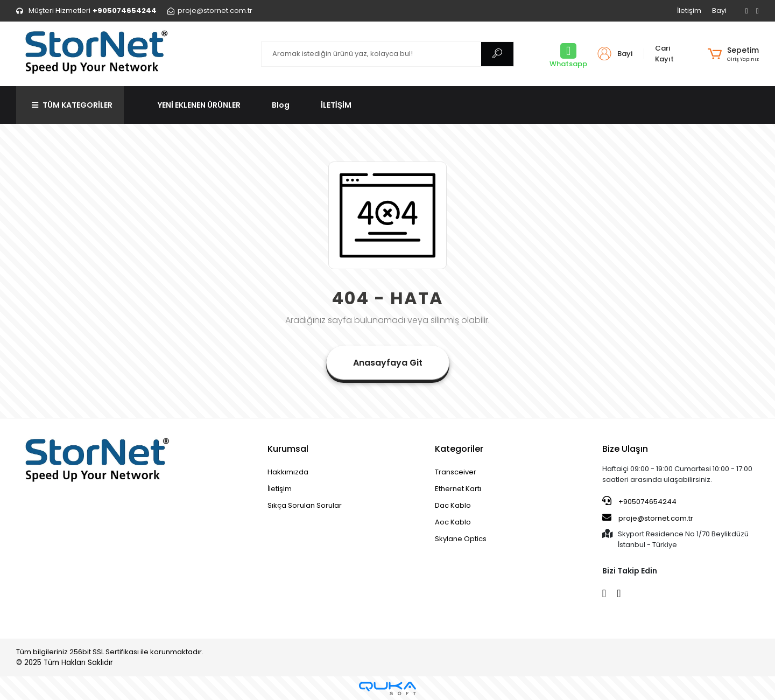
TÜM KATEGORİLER (72, 105)
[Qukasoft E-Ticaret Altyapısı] (387, 688)
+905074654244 (639, 501)
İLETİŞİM (336, 105)
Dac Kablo (453, 505)
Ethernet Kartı (458, 489)
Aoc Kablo (453, 522)
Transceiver (456, 472)
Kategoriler (459, 449)
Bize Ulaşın (625, 449)
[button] (733, 54)
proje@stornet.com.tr (648, 518)
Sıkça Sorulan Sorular (305, 505)
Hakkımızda (288, 472)
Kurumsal (288, 449)
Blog (281, 105)
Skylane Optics (461, 539)
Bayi (719, 10)
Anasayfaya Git (388, 363)
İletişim (689, 10)
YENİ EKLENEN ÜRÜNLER (199, 105)
